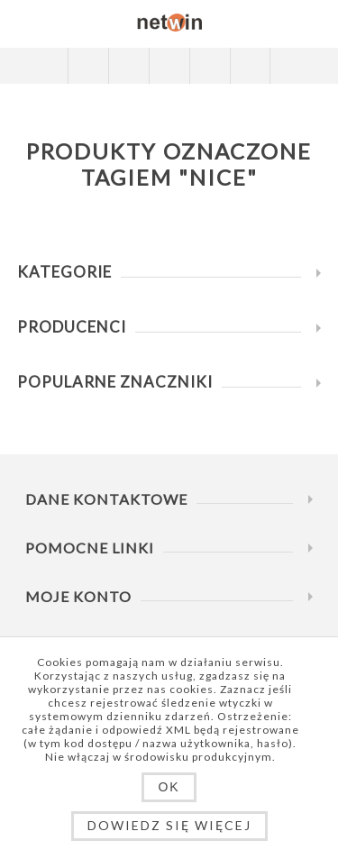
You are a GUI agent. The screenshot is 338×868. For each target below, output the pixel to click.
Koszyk (210, 66)
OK (169, 787)
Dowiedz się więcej (169, 825)
